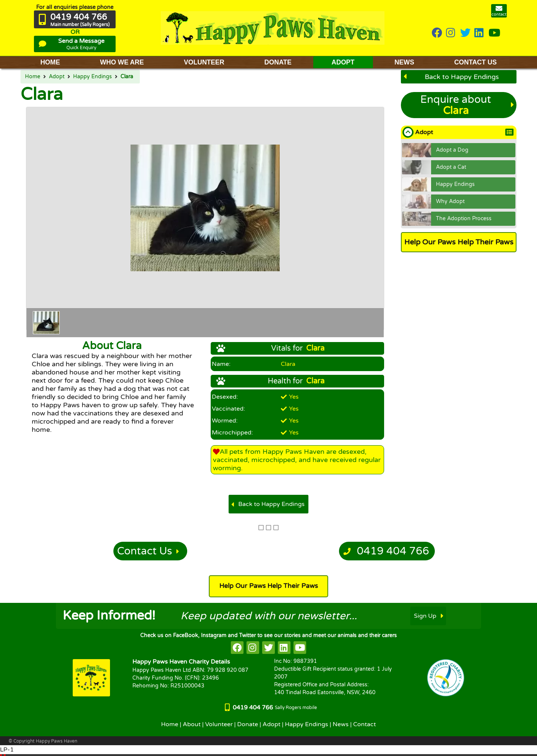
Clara (127, 77)
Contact (365, 724)
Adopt (57, 77)
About (192, 724)
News (341, 724)
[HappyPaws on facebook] (237, 648)
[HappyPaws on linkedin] (480, 33)
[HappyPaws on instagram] (451, 33)
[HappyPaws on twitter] (465, 33)
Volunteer (219, 724)
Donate (248, 724)
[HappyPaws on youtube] (494, 33)
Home (33, 77)
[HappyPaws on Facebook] (437, 33)
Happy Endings (92, 77)
